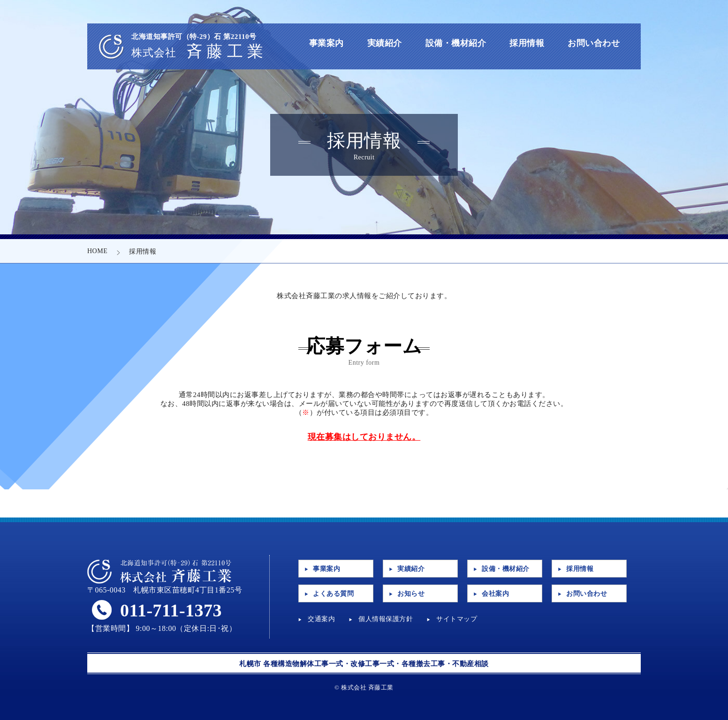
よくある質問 (333, 594)
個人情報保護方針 (386, 619)
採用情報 (527, 43)
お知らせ (411, 594)
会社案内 (495, 594)
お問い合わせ (594, 43)
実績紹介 (385, 43)
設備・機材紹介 (456, 43)
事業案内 (326, 43)
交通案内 (321, 619)
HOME (97, 251)
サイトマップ (457, 619)
